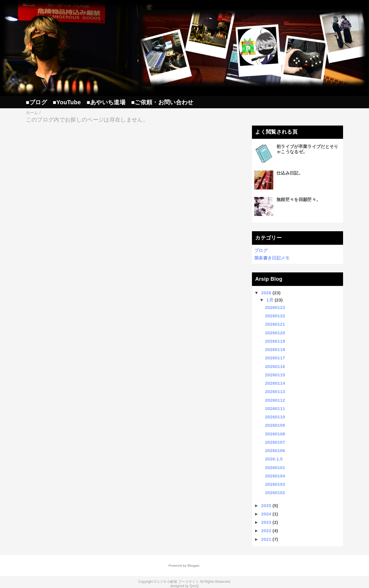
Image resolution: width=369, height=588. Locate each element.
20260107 (275, 442)
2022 (266, 531)
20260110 (275, 417)
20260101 (275, 467)
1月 (270, 300)
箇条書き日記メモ (272, 258)
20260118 (275, 349)
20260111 (275, 408)
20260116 (275, 366)
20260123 (275, 307)
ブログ (261, 250)
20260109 (275, 425)
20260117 (275, 358)
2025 (266, 506)
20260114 (275, 383)
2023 (266, 522)
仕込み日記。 (290, 173)
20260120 (275, 333)
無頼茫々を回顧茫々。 (299, 199)
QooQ (194, 586)
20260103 (275, 484)
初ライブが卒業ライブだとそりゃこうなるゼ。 (307, 149)
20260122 (275, 316)
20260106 (275, 451)
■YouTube (67, 102)
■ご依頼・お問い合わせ (162, 102)
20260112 (275, 400)
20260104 (275, 476)
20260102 (275, 493)
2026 (266, 293)
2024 (266, 514)
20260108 (275, 434)
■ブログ (36, 102)
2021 (266, 539)
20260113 (275, 391)
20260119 (275, 341)
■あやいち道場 (106, 102)
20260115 (275, 375)
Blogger (193, 566)
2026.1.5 (274, 459)
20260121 (275, 324)
